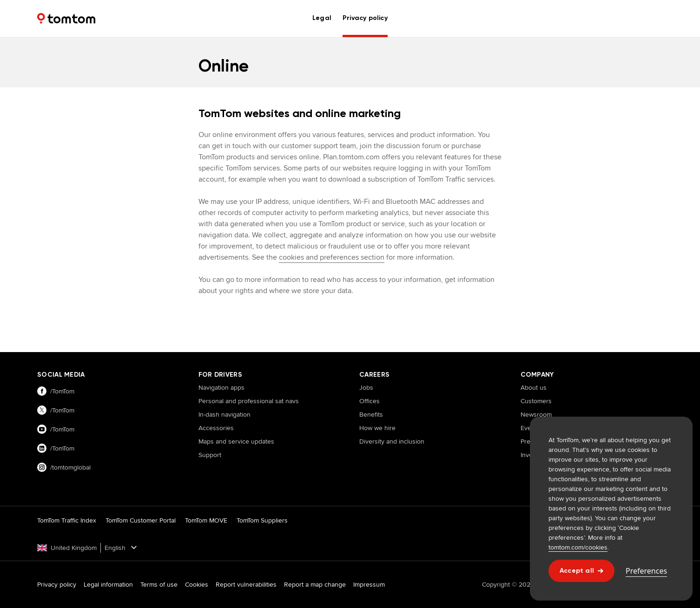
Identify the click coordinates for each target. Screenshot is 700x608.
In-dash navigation (225, 414)
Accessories (216, 428)
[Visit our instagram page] (109, 467)
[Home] (66, 19)
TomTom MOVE (206, 520)
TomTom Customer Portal (141, 520)
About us (534, 387)
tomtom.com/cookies (578, 547)
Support (210, 455)
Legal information (108, 584)
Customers (536, 401)
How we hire (377, 428)
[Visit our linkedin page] (109, 448)
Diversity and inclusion (392, 441)
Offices (370, 401)
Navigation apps (221, 387)
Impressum (369, 584)
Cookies (197, 584)
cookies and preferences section (332, 257)
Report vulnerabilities (246, 584)
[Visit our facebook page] (109, 391)
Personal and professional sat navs (249, 401)
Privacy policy (57, 584)
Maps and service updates (236, 441)
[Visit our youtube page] (109, 429)
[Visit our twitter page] (109, 410)
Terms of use (159, 584)
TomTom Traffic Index (67, 520)
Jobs (366, 387)
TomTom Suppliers (262, 520)
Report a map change (315, 584)
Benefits (371, 414)
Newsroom (536, 414)
